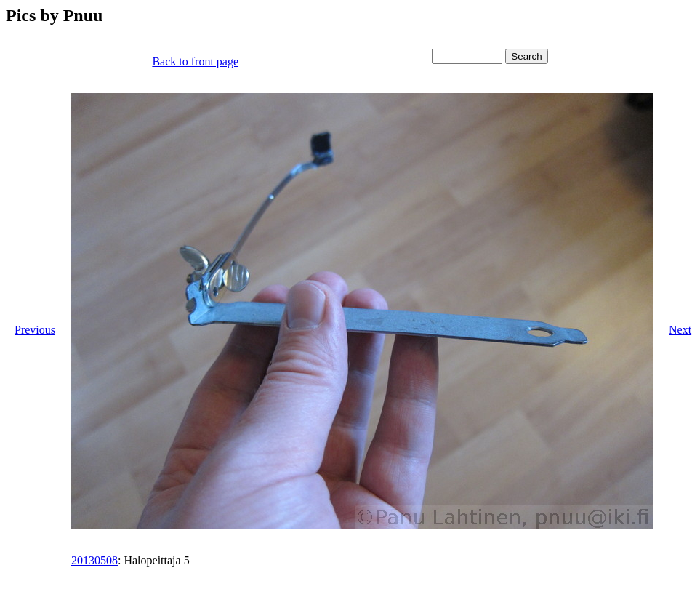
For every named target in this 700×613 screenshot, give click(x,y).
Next (680, 330)
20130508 (94, 560)
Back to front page (195, 61)
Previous (35, 330)
